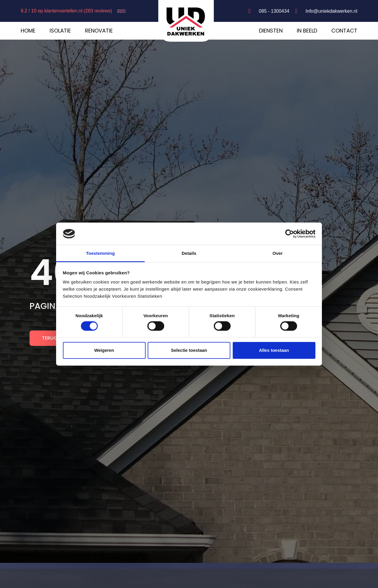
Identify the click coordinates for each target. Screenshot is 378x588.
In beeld (307, 31)
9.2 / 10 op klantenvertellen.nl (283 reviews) (66, 11)
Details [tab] (189, 253)
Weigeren (104, 350)
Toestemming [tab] (100, 253)
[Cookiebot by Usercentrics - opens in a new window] (290, 234)
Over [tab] (278, 253)
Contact (344, 31)
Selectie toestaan (189, 350)
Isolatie (60, 31)
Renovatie (99, 31)
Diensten (271, 31)
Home (28, 31)
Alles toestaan (274, 350)
